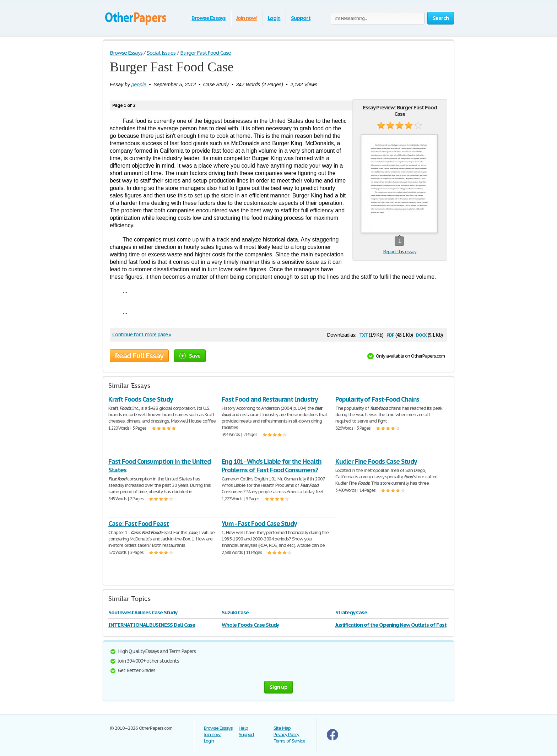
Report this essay (400, 252)
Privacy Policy (286, 735)
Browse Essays (208, 18)
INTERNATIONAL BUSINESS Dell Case (152, 625)
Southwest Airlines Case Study (143, 612)
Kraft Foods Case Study (140, 399)
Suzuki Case (235, 612)
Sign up (278, 687)
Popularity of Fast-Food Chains (377, 399)
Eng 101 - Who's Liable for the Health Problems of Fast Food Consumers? (272, 466)
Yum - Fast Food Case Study (259, 524)
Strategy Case (351, 612)
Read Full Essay (139, 356)
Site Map (282, 728)
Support (301, 18)
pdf (390, 334)
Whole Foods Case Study (250, 625)
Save (190, 356)
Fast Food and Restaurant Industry (270, 399)
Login (274, 18)
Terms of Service (289, 741)
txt (363, 334)
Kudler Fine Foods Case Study (376, 461)
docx (421, 334)
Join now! (247, 18)
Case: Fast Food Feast (139, 524)
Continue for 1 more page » (142, 335)
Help (243, 728)
